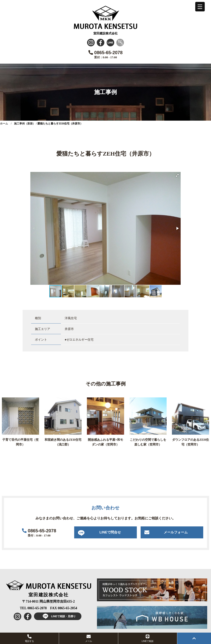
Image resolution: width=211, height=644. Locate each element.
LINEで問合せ (110, 532)
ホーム (4, 124)
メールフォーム (176, 532)
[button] (177, 175)
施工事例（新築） (25, 124)
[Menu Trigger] (200, 7)
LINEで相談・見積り (58, 616)
